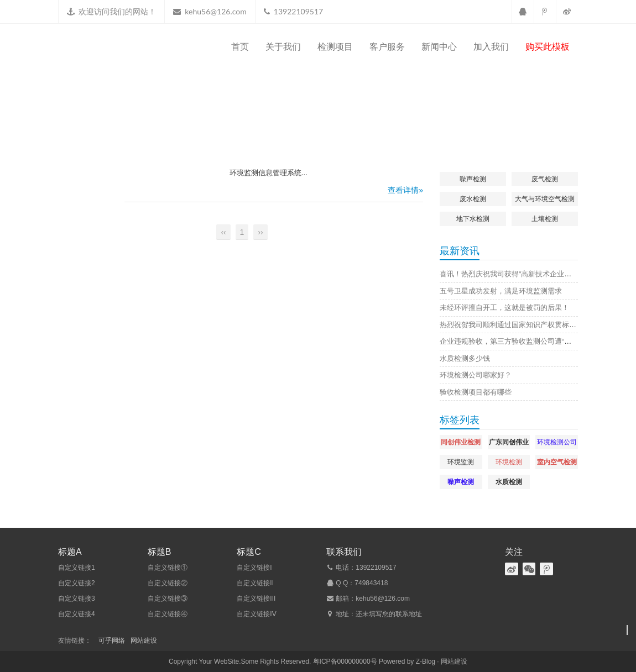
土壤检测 (545, 219)
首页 (240, 47)
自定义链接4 (77, 614)
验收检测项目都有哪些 (476, 392)
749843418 (371, 583)
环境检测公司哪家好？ (476, 375)
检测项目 (335, 47)
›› (260, 232)
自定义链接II (255, 583)
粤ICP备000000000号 (345, 662)
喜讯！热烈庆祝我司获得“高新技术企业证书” (510, 274)
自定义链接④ (168, 614)
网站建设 (144, 641)
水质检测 (509, 482)
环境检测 (509, 462)
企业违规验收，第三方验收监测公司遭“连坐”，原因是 (525, 341)
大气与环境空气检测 (545, 199)
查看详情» (405, 190)
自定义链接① (168, 568)
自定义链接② (168, 583)
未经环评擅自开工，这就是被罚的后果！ (504, 308)
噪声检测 (473, 179)
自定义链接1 (77, 568)
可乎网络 (112, 641)
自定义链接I (254, 568)
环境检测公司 (557, 442)
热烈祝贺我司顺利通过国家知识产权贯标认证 (512, 325)
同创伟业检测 (461, 442)
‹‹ (223, 232)
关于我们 (283, 47)
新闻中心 (439, 47)
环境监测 (461, 462)
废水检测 (473, 199)
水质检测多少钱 (465, 358)
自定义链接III (256, 599)
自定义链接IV (256, 614)
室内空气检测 (557, 462)
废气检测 (545, 179)
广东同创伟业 (509, 442)
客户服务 (387, 47)
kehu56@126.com (215, 11)
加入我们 (491, 47)
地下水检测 (473, 219)
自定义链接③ (168, 599)
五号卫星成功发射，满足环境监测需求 (501, 291)
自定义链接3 (77, 599)
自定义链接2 (77, 583)
